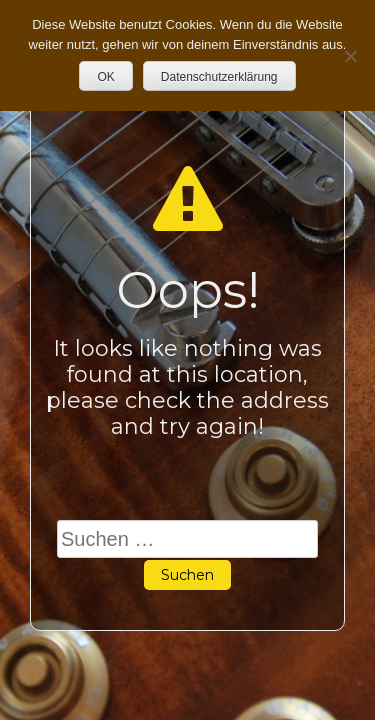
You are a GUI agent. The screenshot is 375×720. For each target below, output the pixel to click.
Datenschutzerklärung (219, 77)
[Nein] (350, 56)
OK (105, 77)
